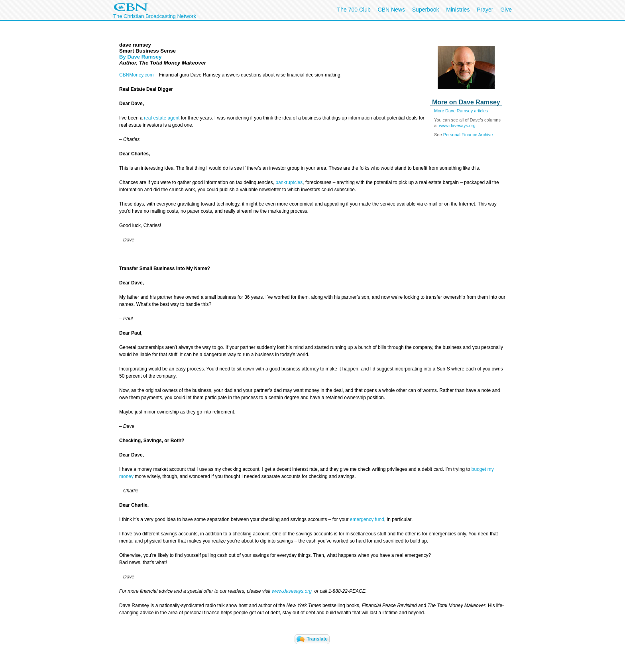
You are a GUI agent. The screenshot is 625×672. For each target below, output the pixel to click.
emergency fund (367, 519)
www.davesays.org (457, 125)
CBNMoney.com (136, 75)
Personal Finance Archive (468, 135)
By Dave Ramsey (140, 57)
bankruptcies (289, 182)
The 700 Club (354, 10)
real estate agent (162, 118)
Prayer (485, 10)
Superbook (426, 10)
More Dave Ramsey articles (461, 111)
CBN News (391, 10)
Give (506, 10)
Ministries (458, 10)
